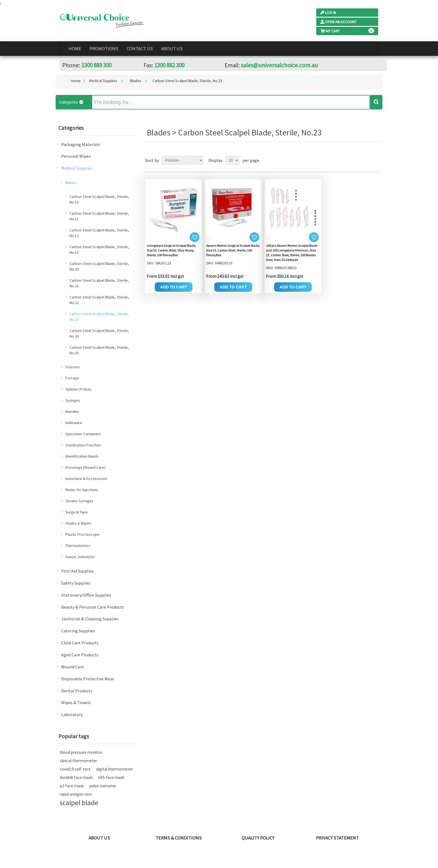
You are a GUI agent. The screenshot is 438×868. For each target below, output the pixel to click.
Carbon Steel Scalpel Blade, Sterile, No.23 (99, 317)
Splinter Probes (78, 389)
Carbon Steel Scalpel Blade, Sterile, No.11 (99, 216)
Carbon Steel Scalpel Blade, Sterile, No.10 (99, 199)
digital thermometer (115, 769)
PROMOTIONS (104, 49)
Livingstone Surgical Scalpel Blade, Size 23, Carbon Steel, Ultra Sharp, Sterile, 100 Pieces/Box (171, 250)
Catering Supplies (78, 631)
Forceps (72, 378)
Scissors (73, 367)
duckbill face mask (76, 777)
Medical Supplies (77, 168)
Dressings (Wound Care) (85, 467)
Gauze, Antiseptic (80, 557)
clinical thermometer (78, 761)
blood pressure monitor (81, 752)
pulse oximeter (103, 786)
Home (75, 49)
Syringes (73, 400)
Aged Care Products (80, 655)
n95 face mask (111, 777)
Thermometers (78, 546)
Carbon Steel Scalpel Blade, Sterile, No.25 (99, 350)
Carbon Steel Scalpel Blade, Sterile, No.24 (99, 333)
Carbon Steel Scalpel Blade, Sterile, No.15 (99, 250)
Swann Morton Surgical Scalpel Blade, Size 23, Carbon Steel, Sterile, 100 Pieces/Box (233, 250)
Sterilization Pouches (83, 445)
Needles (72, 412)
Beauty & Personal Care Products (93, 607)
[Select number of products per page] (232, 160)
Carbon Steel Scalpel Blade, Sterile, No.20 (99, 266)
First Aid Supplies (78, 571)
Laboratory (72, 714)
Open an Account (338, 22)
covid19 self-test (75, 769)
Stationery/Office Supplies (86, 595)
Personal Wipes (76, 156)
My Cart (330, 31)
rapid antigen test (76, 794)
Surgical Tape (77, 512)
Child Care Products (80, 643)
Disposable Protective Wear (88, 679)
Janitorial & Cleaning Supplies (90, 619)
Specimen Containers (83, 434)
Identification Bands (82, 456)
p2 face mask (72, 786)
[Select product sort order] (183, 160)
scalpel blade (79, 803)
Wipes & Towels (76, 702)
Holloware (74, 423)
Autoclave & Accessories (86, 479)
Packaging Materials (81, 144)
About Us (172, 49)
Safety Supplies (76, 583)
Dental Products (77, 691)
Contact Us (140, 49)
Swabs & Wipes (78, 523)
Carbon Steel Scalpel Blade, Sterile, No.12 (99, 233)
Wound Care (72, 667)
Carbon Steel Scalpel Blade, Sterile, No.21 (99, 283)
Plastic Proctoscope (82, 534)
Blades (71, 183)
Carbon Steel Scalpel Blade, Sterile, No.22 (99, 300)
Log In (328, 13)
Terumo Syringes (79, 501)
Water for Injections (82, 490)
